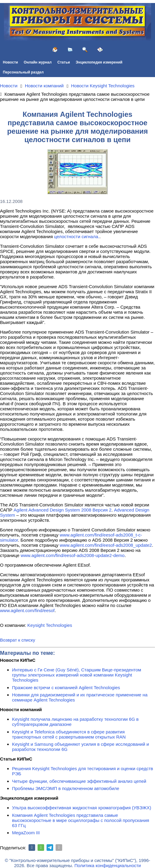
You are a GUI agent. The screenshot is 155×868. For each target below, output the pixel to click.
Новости (11, 62)
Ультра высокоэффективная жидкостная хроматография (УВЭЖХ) (82, 808)
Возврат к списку (18, 640)
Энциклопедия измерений (99, 62)
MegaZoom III (26, 833)
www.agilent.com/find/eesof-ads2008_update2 (106, 545)
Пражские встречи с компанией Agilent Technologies (66, 688)
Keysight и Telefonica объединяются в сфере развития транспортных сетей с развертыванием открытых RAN (69, 734)
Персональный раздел (23, 72)
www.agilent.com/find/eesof (27, 610)
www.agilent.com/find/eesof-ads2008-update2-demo (73, 555)
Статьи (64, 62)
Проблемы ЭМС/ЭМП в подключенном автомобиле (66, 788)
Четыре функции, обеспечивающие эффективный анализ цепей (79, 781)
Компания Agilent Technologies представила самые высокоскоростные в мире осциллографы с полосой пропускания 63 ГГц (81, 820)
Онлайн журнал (38, 62)
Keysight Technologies (50, 625)
